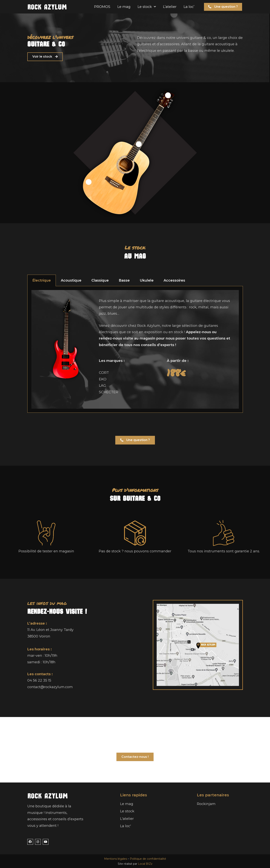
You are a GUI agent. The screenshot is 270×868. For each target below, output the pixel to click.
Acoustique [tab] (71, 280)
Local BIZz (145, 864)
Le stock (147, 7)
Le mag (124, 7)
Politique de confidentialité (148, 859)
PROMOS (102, 7)
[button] (223, 7)
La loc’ (189, 7)
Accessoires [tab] (174, 280)
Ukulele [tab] (147, 280)
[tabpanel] (135, 349)
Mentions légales (116, 859)
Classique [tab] (100, 280)
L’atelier (170, 7)
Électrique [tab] (42, 280)
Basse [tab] (124, 280)
